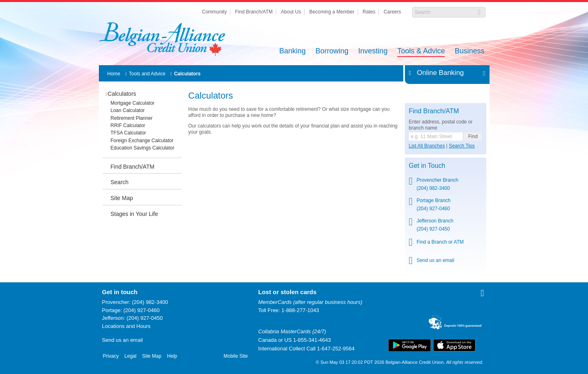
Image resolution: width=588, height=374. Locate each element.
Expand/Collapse (482, 73)
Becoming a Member (332, 12)
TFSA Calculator (128, 133)
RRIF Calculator (128, 125)
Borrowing (332, 52)
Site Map (122, 198)
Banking (292, 52)
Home (114, 74)
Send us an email (436, 260)
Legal (130, 356)
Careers (392, 12)
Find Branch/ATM (254, 12)
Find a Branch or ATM (440, 242)
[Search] (445, 12)
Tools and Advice (147, 74)
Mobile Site (236, 356)
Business (469, 52)
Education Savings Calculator (143, 148)
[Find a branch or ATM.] (436, 136)
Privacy (111, 356)
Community (214, 12)
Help (172, 356)
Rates (369, 12)
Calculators (187, 74)
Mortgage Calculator (133, 103)
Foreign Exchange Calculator (142, 141)
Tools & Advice (421, 52)
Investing (373, 52)
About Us (291, 12)
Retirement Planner (132, 118)
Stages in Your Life (134, 214)
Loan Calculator (128, 110)
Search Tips (462, 146)
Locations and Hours (126, 326)
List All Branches (427, 146)
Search (120, 182)
